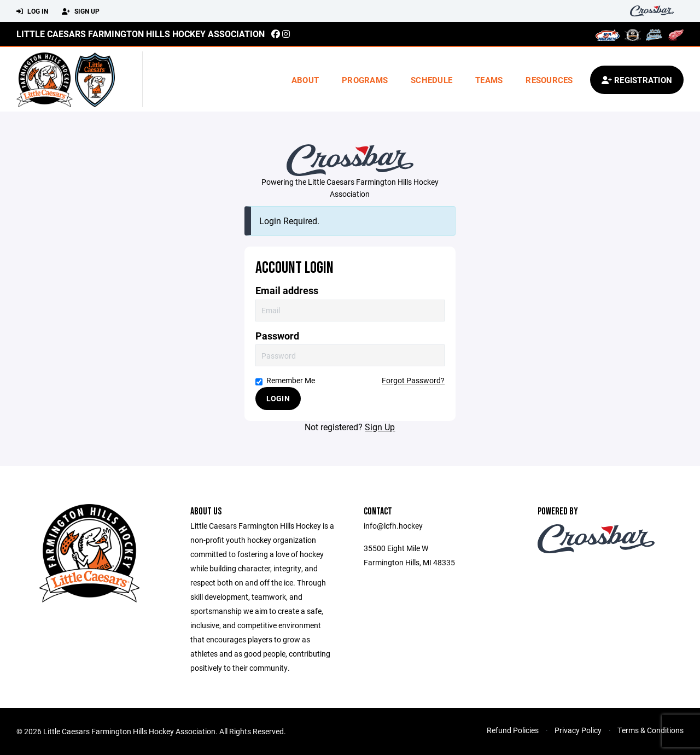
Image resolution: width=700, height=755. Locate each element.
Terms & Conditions (651, 730)
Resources (549, 80)
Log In (32, 11)
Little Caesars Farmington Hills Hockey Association (141, 34)
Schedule (431, 80)
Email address (287, 291)
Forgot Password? (413, 380)
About (305, 80)
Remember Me (285, 380)
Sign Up (81, 11)
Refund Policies (513, 730)
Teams (489, 80)
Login (278, 398)
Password (277, 336)
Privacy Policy (578, 730)
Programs (365, 80)
